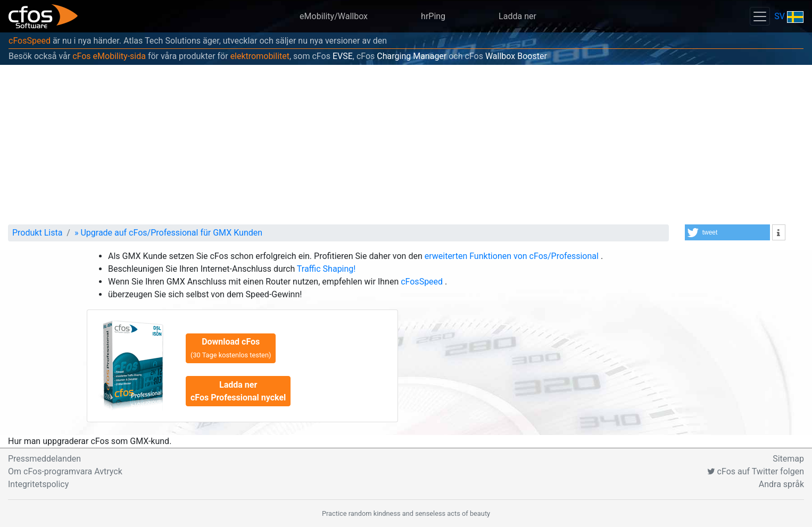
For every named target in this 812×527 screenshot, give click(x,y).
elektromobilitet (260, 56)
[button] (727, 232)
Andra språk (781, 484)
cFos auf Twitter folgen (756, 471)
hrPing (433, 16)
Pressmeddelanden (44, 459)
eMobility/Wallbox (334, 16)
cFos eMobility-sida (109, 56)
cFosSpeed (30, 41)
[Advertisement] (406, 145)
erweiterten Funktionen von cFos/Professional (513, 256)
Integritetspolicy (38, 484)
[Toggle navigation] (760, 16)
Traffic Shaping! (326, 269)
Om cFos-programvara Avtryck (65, 471)
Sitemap (788, 459)
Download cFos (231, 348)
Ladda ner (517, 16)
